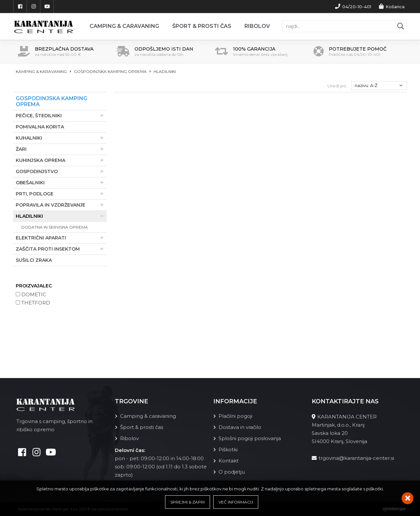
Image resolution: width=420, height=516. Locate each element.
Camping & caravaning (148, 416)
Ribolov (257, 26)
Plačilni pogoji (235, 416)
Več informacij (236, 502)
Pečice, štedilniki (61, 116)
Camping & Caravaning (124, 26)
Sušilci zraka (34, 260)
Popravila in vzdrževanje (61, 205)
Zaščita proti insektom (61, 249)
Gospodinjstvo (61, 172)
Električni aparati (61, 238)
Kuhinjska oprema (61, 160)
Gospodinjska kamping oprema (110, 71)
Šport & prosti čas (202, 26)
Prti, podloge (61, 194)
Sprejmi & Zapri (188, 502)
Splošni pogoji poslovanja (250, 438)
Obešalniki (61, 183)
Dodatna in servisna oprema (55, 227)
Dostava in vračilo (240, 427)
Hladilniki (165, 71)
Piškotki (228, 449)
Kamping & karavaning (41, 71)
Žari (61, 149)
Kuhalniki (61, 138)
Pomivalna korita (40, 127)
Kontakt (229, 461)
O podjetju (232, 472)
